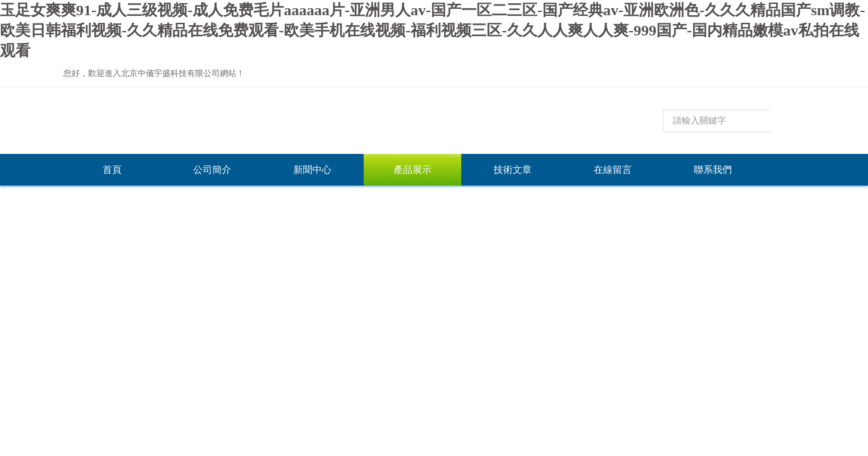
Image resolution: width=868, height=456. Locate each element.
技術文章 (513, 170)
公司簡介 (212, 170)
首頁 (112, 170)
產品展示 (412, 170)
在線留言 (613, 170)
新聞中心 (312, 170)
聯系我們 (713, 170)
